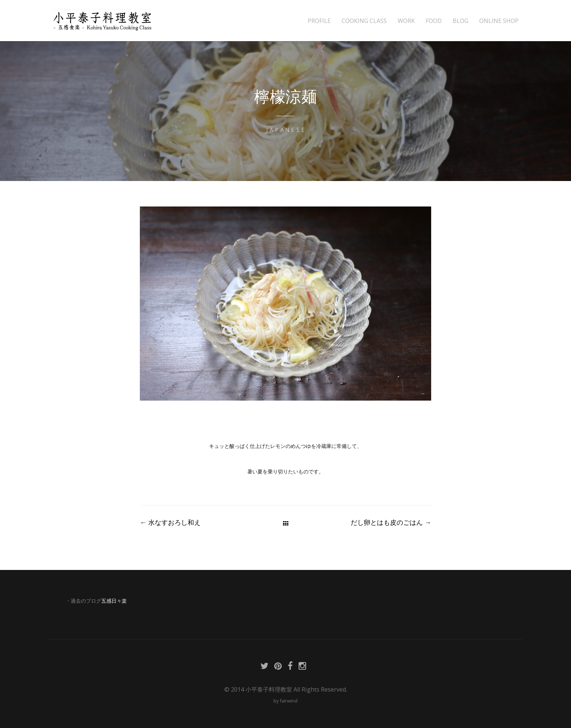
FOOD (434, 21)
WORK (406, 21)
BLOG (460, 21)
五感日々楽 (114, 601)
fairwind (289, 701)
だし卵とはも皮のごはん (391, 522)
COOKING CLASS (364, 21)
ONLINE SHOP (499, 21)
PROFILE (319, 21)
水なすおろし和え (170, 522)
